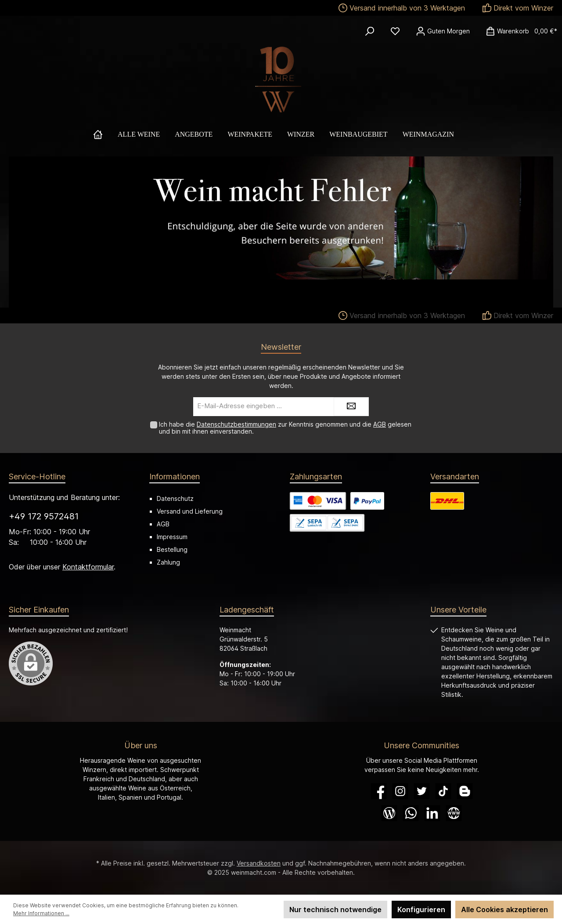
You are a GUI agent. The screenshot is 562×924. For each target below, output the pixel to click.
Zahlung (168, 562)
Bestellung (172, 549)
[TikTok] (443, 791)
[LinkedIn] (432, 813)
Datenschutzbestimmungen (236, 424)
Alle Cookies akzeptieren (504, 910)
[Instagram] (400, 791)
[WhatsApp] (411, 813)
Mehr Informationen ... (41, 913)
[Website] (454, 813)
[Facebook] (379, 791)
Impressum (172, 537)
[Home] (105, 134)
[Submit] (351, 407)
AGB (380, 424)
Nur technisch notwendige (335, 910)
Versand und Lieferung (190, 511)
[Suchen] (370, 31)
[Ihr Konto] (443, 31)
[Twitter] (422, 791)
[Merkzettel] (395, 31)
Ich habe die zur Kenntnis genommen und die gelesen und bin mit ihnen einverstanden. (285, 428)
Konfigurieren (421, 910)
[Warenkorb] (519, 31)
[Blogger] (465, 791)
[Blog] (389, 813)
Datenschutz (175, 498)
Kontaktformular (88, 567)
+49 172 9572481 (44, 516)
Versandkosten (259, 863)
